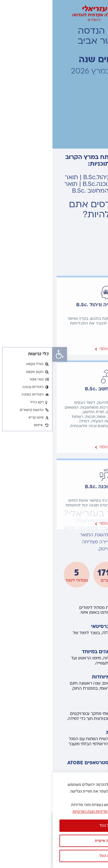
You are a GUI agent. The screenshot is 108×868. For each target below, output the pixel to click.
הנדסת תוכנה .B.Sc (54, 621)
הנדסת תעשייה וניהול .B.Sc (54, 439)
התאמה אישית (54, 841)
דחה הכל (54, 856)
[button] (7, 354)
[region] (54, 820)
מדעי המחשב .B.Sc (54, 523)
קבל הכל (54, 826)
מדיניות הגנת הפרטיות (38, 812)
